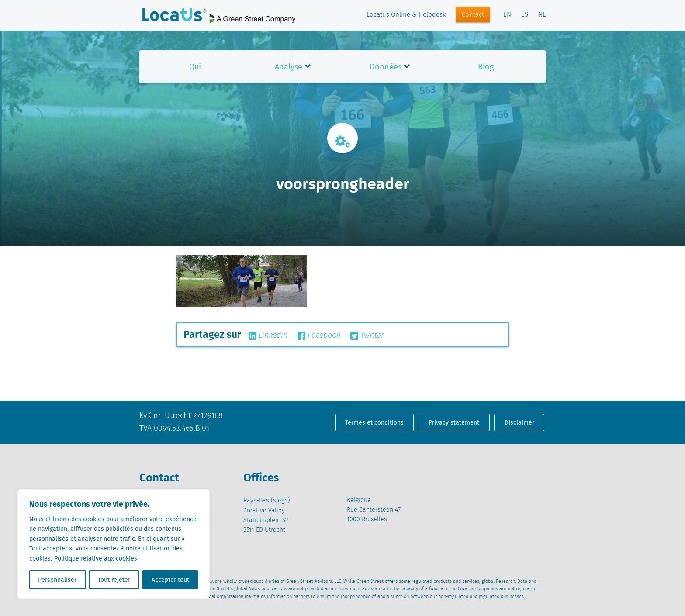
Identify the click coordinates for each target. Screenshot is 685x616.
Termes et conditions (374, 422)
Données (386, 67)
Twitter (367, 336)
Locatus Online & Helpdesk (406, 15)
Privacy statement (454, 422)
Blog (486, 67)
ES (525, 15)
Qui (195, 67)
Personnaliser (57, 580)
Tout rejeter (114, 580)
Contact (473, 15)
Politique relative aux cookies (96, 558)
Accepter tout (170, 580)
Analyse (289, 67)
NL (542, 15)
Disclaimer (519, 422)
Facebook (319, 336)
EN (507, 15)
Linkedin (268, 336)
